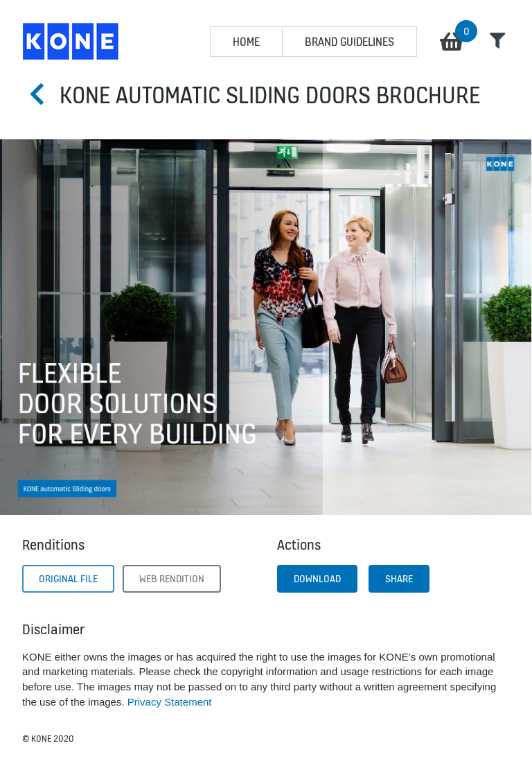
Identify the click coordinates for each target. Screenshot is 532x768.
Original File (68, 578)
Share (399, 578)
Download (317, 578)
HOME (246, 42)
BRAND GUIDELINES (349, 42)
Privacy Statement (170, 702)
